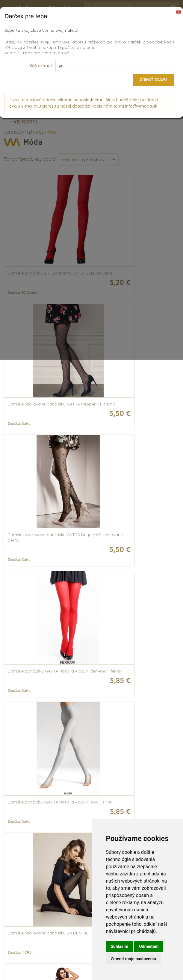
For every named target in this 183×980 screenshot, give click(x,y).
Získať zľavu (152, 79)
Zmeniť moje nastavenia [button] (133, 959)
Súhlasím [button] (120, 946)
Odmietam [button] (149, 946)
